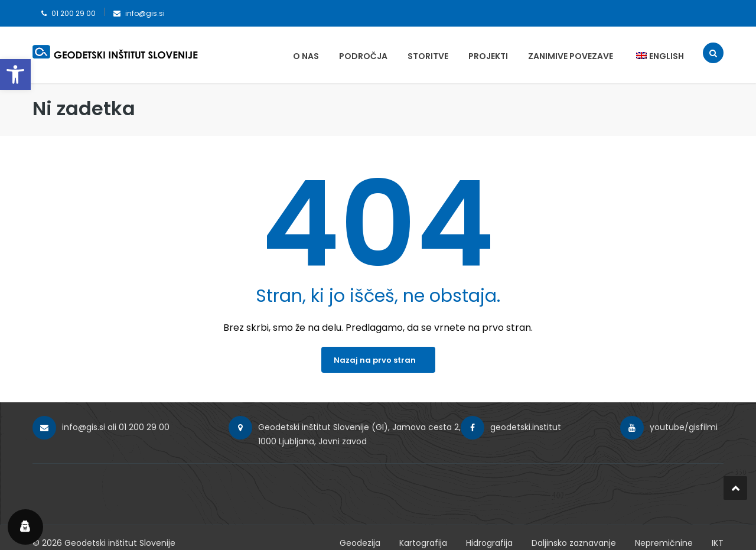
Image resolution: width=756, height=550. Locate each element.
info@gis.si (145, 13)
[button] (15, 74)
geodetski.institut (526, 427)
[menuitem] (654, 56)
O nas (306, 56)
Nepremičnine (664, 543)
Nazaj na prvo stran (375, 360)
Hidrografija (489, 543)
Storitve (428, 56)
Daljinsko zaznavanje (574, 543)
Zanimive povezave (571, 56)
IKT (718, 543)
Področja (363, 56)
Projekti (488, 56)
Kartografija (423, 543)
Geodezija (360, 543)
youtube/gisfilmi (684, 427)
